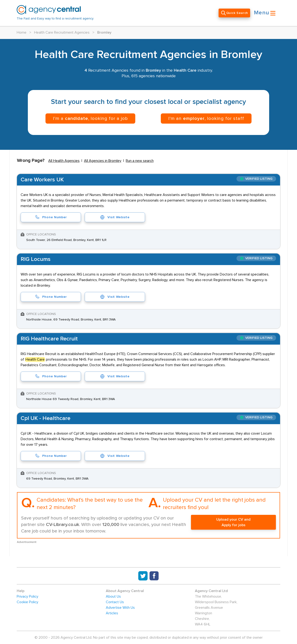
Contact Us (115, 602)
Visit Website (115, 217)
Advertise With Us (120, 608)
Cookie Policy (27, 602)
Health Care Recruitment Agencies (62, 32)
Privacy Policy (27, 596)
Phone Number (51, 217)
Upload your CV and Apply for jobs (233, 522)
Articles (112, 613)
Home (22, 32)
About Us (113, 596)
